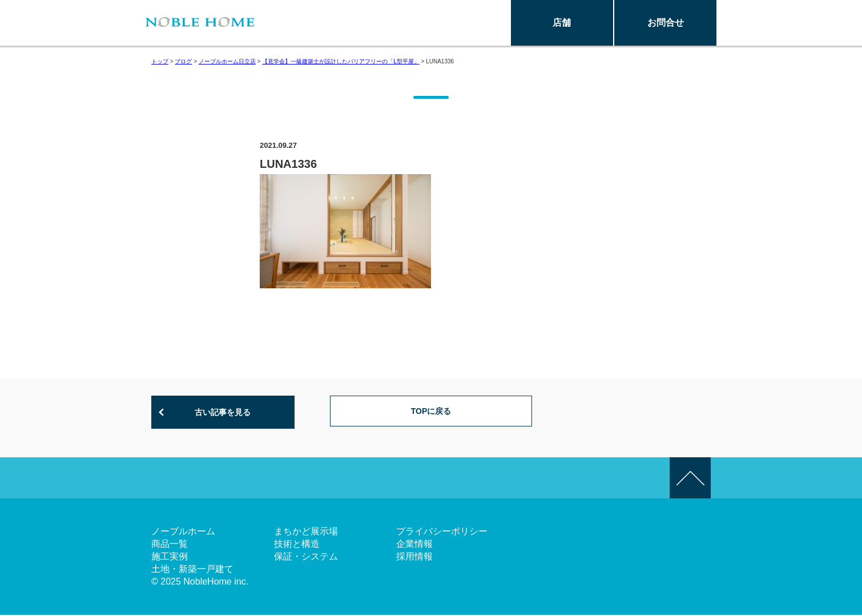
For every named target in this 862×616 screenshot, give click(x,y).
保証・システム (306, 557)
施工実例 (170, 557)
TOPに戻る (431, 413)
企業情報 (414, 545)
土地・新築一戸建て (192, 570)
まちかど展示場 (306, 532)
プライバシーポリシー (442, 532)
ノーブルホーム (183, 532)
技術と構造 (297, 545)
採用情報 (414, 557)
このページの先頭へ (690, 479)
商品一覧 (170, 545)
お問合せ (666, 23)
